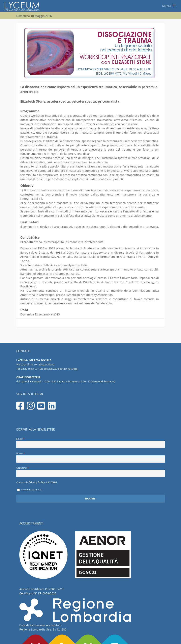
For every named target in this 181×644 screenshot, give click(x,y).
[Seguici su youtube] (42, 409)
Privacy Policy (37, 482)
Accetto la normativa (30, 490)
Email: (20, 439)
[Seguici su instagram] (32, 409)
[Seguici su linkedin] (53, 409)
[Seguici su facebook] (21, 409)
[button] (90, 6)
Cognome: (23, 468)
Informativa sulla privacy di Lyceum (145, 641)
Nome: (21, 453)
